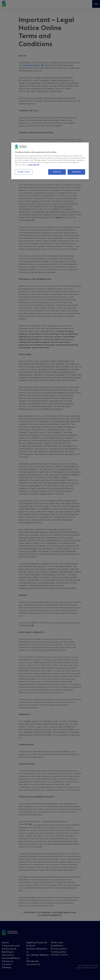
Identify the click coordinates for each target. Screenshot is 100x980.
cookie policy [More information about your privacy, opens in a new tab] (33, 165)
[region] (50, 161)
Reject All (57, 172)
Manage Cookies (24, 172)
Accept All (76, 172)
